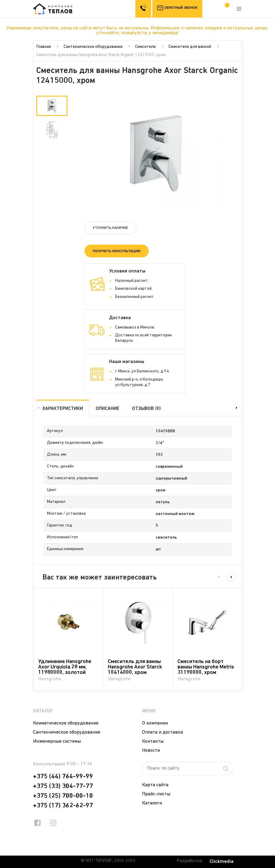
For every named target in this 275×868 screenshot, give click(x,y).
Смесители (145, 47)
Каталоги (152, 803)
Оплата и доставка (162, 732)
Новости (151, 751)
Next (237, 408)
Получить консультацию (117, 251)
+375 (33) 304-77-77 (63, 786)
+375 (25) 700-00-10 (63, 796)
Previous (38, 408)
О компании (155, 723)
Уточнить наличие (110, 228)
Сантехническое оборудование (93, 47)
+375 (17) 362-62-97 (63, 806)
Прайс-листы (156, 794)
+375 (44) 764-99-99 (63, 777)
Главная (44, 47)
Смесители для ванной (190, 47)
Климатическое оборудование (66, 723)
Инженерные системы (57, 741)
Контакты (153, 741)
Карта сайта (155, 785)
